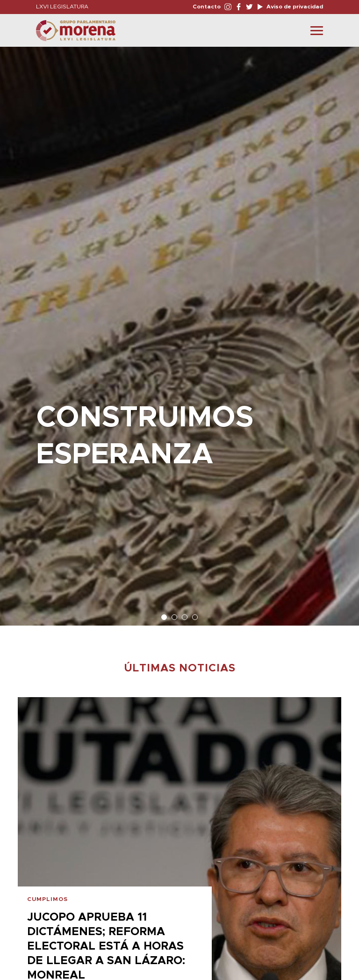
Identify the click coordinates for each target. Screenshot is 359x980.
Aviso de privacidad (294, 7)
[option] (179, 331)
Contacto (207, 7)
